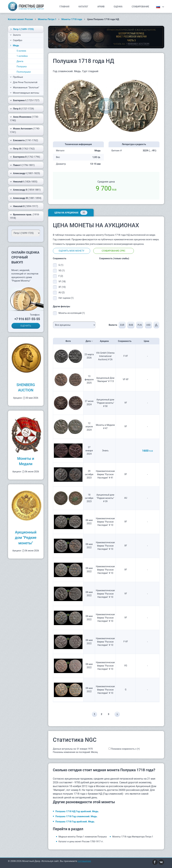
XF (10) (62, 287)
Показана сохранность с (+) (125, 749)
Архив (101, 7)
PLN (139, 325)
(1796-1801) (22, 165)
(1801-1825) (25, 173)
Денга (20, 61)
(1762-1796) (25, 157)
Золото (15, 35)
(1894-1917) (24, 206)
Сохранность (126, 341)
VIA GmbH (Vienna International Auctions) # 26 (105, 356)
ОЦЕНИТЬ (26, 326)
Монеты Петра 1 (47, 19)
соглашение (84, 861)
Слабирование (140, 7)
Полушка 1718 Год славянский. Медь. (76, 816)
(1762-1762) (22, 149)
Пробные (16, 77)
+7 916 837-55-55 (27, 319)
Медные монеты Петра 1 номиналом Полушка (83, 837)
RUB (131, 325)
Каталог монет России (20, 19)
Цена (147, 341)
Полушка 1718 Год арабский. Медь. (75, 822)
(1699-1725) (22, 29)
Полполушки (24, 72)
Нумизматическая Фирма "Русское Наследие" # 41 (105, 474)
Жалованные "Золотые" (25, 88)
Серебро (16, 40)
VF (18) (62, 281)
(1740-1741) (25, 130)
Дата (89, 341)
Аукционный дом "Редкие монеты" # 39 (105, 498)
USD (148, 325)
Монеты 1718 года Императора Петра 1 (133, 837)
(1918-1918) (25, 216)
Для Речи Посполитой (24, 82)
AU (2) (62, 292)
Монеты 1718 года (72, 19)
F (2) (61, 276)
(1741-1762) (24, 140)
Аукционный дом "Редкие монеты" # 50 (105, 403)
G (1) (61, 265)
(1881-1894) (26, 198)
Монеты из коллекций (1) (72, 313)
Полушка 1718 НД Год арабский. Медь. (77, 811)
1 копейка (22, 56)
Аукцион (105, 341)
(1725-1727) (25, 100)
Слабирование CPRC (113, 251)
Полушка (22, 66)
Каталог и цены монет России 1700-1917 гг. (81, 841)
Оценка (118, 7)
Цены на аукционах (71, 213)
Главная (64, 7)
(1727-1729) (22, 109)
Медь (14, 45)
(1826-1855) (24, 182)
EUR (122, 325)
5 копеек (21, 51)
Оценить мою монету (71, 251)
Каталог (83, 7)
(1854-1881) (25, 190)
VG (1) (62, 271)
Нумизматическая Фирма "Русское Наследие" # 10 (105, 522)
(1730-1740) (24, 118)
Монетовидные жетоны (25, 93)
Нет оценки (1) (66, 298)
